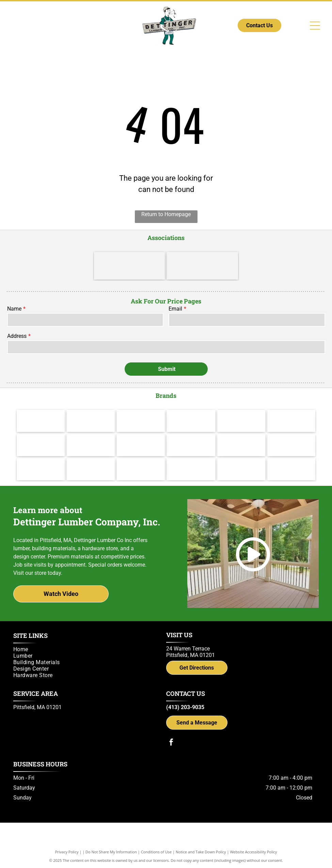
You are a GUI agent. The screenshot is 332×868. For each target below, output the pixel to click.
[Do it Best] (202, 266)
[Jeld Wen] (91, 445)
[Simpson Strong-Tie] (241, 469)
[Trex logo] (291, 469)
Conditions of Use (156, 852)
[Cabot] (141, 421)
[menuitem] (87, 649)
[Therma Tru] (41, 445)
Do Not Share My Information (111, 852)
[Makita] (41, 421)
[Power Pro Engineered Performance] (141, 469)
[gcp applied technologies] (191, 469)
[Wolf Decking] (141, 445)
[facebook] (171, 743)
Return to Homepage (166, 214)
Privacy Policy (67, 852)
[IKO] (291, 445)
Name (14, 309)
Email (175, 309)
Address (17, 336)
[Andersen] (291, 421)
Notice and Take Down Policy (201, 852)
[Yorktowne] (191, 445)
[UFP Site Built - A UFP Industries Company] (91, 469)
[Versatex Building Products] (41, 469)
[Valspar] (91, 421)
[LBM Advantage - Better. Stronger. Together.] (129, 266)
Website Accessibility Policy (253, 852)
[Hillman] (191, 421)
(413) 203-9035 (185, 707)
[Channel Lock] (241, 421)
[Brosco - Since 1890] (241, 445)
